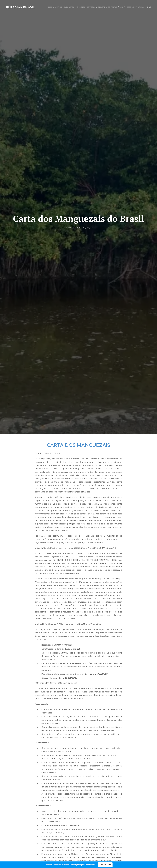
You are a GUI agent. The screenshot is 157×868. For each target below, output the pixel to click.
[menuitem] (52, 7)
